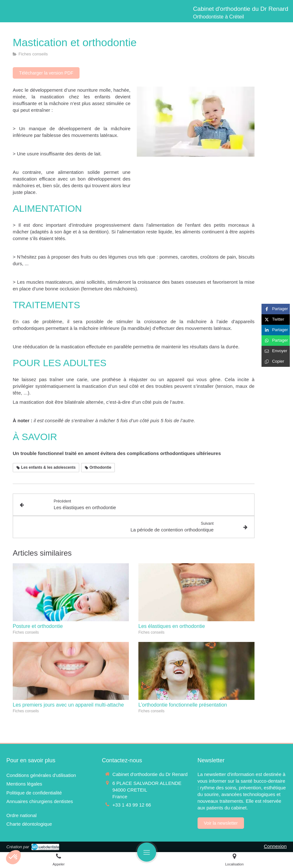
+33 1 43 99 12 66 (132, 805)
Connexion (275, 846)
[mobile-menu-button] (147, 852)
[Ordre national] (21, 815)
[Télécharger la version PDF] (46, 73)
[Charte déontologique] (29, 824)
